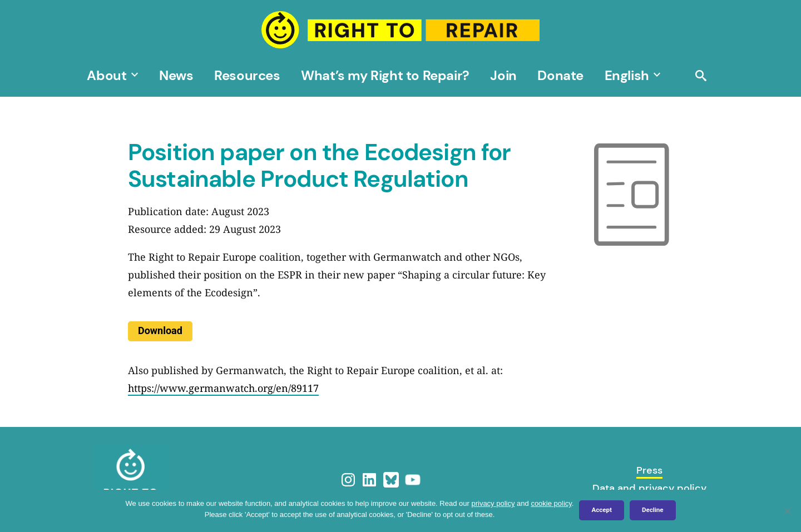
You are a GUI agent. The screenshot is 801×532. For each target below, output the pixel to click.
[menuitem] (627, 75)
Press (649, 470)
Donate (560, 75)
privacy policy (493, 503)
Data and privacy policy (649, 488)
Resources (247, 75)
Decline (653, 510)
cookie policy (551, 503)
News (176, 75)
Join (503, 75)
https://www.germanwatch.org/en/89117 (223, 388)
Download (160, 330)
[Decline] (787, 511)
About (107, 75)
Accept (601, 510)
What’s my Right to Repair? (385, 75)
